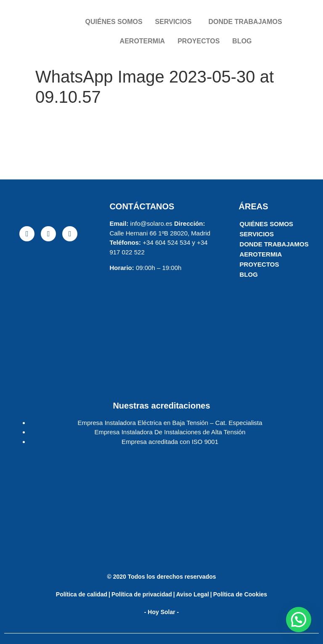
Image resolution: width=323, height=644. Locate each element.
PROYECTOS (199, 41)
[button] (299, 620)
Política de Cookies (240, 594)
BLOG (242, 41)
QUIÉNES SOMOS (114, 22)
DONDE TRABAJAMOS (245, 22)
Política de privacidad (142, 594)
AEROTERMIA (143, 41)
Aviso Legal (193, 594)
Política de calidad (82, 594)
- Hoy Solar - (161, 612)
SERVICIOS (173, 22)
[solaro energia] (48, 313)
